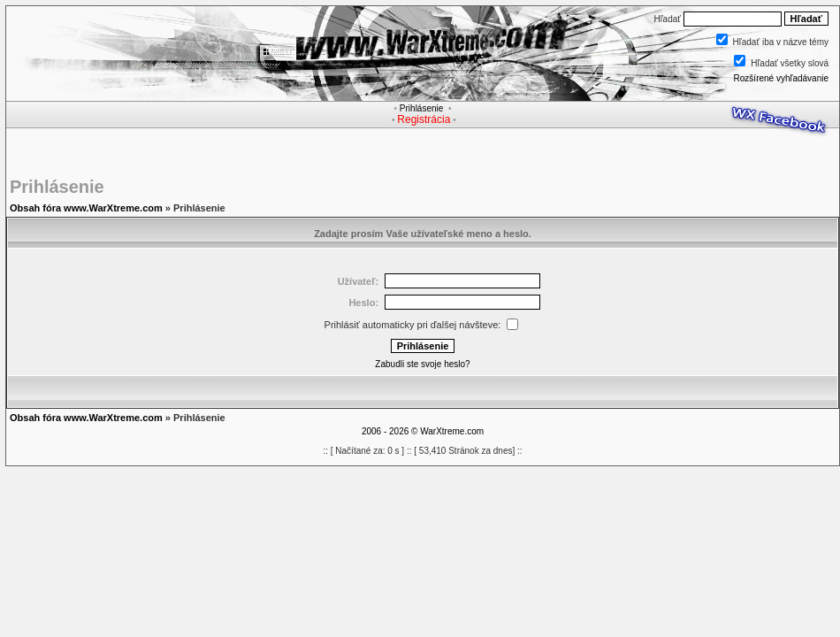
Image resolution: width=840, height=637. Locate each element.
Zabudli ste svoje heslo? (422, 364)
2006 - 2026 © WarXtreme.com (423, 431)
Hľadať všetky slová (790, 63)
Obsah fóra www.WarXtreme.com (86, 208)
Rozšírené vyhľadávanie (781, 78)
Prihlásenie (421, 108)
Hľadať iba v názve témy (781, 42)
